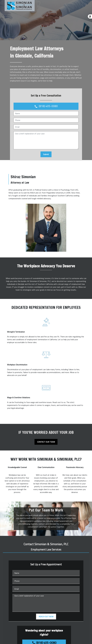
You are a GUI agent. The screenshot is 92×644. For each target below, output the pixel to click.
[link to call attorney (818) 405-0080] (46, 106)
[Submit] (46, 154)
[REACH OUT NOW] (46, 617)
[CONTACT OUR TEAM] (46, 442)
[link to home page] (20, 5)
